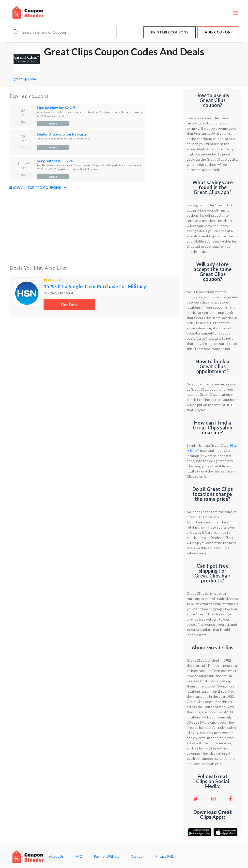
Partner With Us (107, 856)
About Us (56, 856)
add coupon (218, 32)
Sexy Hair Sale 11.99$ (55, 161)
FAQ (79, 856)
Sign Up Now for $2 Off (56, 108)
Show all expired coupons (38, 188)
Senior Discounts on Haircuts (62, 134)
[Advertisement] (94, 226)
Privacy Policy (166, 856)
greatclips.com (25, 79)
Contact (137, 856)
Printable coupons (170, 32)
